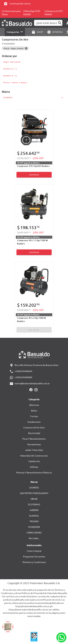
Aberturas (34, 405)
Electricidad (34, 433)
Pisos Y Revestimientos (34, 439)
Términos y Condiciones (34, 562)
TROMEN (34, 521)
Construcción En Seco (34, 427)
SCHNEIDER (34, 527)
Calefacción (34, 461)
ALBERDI (34, 510)
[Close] (26, 48)
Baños (34, 411)
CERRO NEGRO (34, 532)
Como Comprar (34, 551)
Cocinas (34, 416)
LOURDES (34, 487)
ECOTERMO (34, 504)
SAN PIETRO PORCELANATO (34, 493)
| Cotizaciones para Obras (11, 13)
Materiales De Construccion (34, 456)
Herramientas (34, 444)
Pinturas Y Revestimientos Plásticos (34, 472)
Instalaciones (34, 422)
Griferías (34, 467)
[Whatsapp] (61, 637)
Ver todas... (34, 538)
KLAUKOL (34, 516)
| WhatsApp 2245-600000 (32, 13)
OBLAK (34, 499)
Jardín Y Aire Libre (34, 450)
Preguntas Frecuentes (34, 556)
